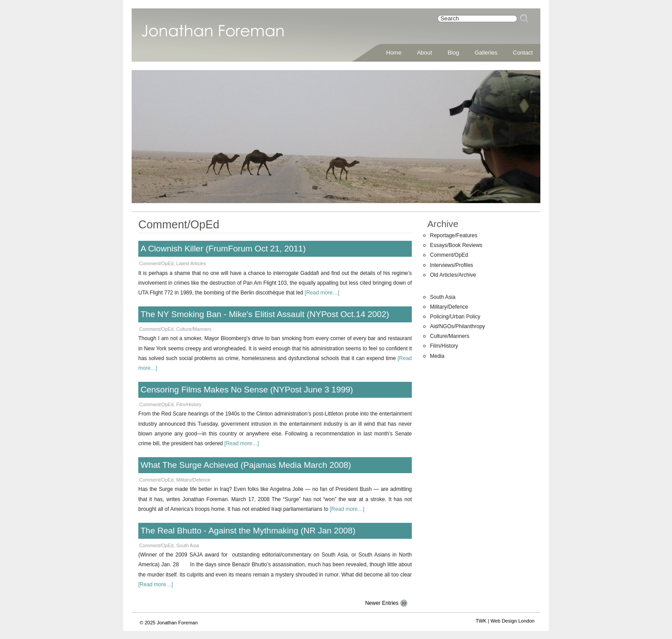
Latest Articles (191, 263)
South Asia (188, 545)
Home (394, 53)
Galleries (486, 53)
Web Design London (512, 621)
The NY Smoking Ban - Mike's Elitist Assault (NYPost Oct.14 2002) (265, 314)
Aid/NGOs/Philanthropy (457, 326)
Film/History (189, 404)
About (425, 53)
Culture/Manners (194, 329)
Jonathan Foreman (213, 35)
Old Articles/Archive (453, 275)
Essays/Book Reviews (456, 245)
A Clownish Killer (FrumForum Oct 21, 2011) (223, 249)
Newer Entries (382, 603)
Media (437, 356)
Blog (453, 53)
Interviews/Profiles (451, 265)
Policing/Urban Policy (455, 317)
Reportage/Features (454, 235)
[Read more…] (322, 293)
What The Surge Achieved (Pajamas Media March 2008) (246, 465)
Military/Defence (193, 480)
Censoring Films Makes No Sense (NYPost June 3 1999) (247, 390)
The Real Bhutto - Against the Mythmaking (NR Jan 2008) (248, 531)
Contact (523, 53)
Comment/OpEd (156, 263)
